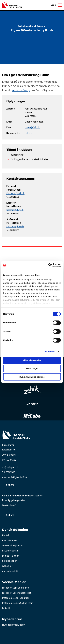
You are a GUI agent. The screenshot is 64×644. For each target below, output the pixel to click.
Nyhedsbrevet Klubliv (13, 625)
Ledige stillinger (10, 556)
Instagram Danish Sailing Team (18, 603)
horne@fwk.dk (32, 127)
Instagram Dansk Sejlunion (16, 598)
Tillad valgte (32, 369)
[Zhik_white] (32, 390)
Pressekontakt (10, 540)
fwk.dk (28, 133)
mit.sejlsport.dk (10, 571)
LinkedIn (7, 608)
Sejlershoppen (10, 561)
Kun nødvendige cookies (32, 377)
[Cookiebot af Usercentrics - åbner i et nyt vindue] (48, 265)
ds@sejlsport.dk (10, 467)
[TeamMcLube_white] (32, 415)
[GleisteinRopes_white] (32, 404)
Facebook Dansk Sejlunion (16, 588)
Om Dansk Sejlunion (12, 546)
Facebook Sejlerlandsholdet (17, 593)
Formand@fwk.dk (15, 193)
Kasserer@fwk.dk (15, 210)
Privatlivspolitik (10, 551)
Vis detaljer (50, 352)
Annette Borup (21, 90)
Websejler (7, 566)
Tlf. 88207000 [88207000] (8, 472)
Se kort (10, 485)
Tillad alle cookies (32, 360)
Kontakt (6, 535)
